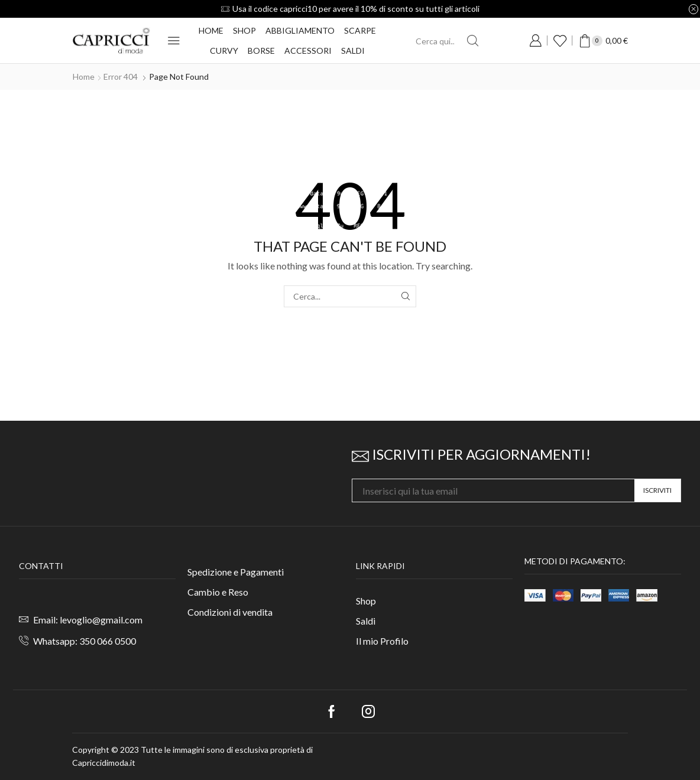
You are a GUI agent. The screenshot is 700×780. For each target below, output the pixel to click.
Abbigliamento (300, 30)
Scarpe (360, 30)
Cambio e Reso (218, 592)
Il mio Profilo (382, 641)
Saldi (353, 51)
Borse (261, 51)
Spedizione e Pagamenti (236, 572)
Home (211, 30)
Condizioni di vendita (230, 612)
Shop (244, 30)
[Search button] (472, 41)
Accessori (308, 51)
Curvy (224, 51)
